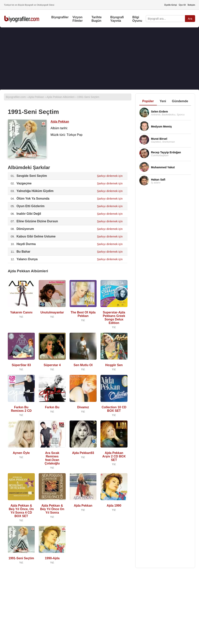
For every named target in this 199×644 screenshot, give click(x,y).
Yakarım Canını (21, 312)
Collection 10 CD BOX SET (114, 409)
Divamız (83, 407)
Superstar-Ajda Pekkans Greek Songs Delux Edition (114, 318)
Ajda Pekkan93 (83, 453)
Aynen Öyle (21, 453)
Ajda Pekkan (60, 122)
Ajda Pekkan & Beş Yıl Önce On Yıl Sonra (52, 509)
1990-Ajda (52, 558)
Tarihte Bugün (97, 19)
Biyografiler (60, 17)
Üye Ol (182, 5)
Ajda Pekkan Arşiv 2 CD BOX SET (114, 456)
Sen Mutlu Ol (83, 365)
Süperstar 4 (52, 365)
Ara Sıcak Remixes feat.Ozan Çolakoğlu (52, 458)
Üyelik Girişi (171, 5)
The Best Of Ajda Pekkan (83, 314)
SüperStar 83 (21, 365)
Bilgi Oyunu (137, 19)
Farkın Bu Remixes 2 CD (21, 409)
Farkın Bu (52, 407)
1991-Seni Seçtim (21, 558)
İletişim (191, 5)
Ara (190, 19)
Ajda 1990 (114, 506)
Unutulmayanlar (52, 312)
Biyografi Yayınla (117, 19)
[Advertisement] (99, 58)
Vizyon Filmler (78, 19)
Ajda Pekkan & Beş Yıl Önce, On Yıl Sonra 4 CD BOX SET (21, 511)
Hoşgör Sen (114, 365)
